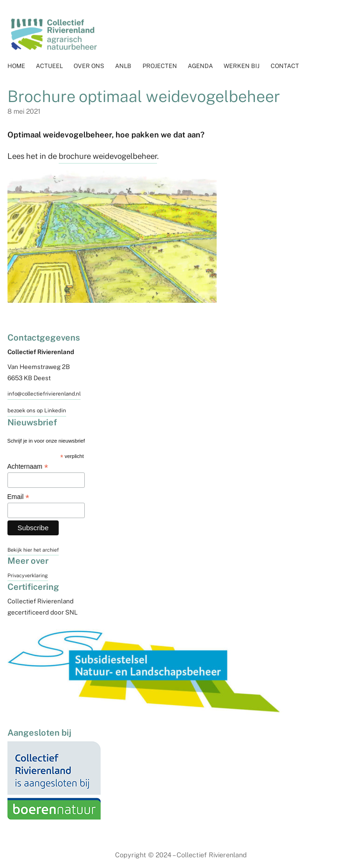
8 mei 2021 (24, 111)
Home (16, 66)
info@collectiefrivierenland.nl (44, 394)
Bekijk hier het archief (33, 550)
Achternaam (28, 467)
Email (18, 497)
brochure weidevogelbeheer (108, 156)
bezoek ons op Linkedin (37, 410)
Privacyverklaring (28, 575)
